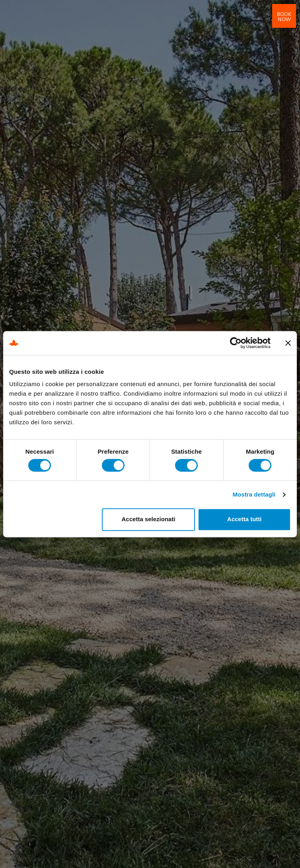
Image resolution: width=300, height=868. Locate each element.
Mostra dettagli (254, 494)
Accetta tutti (244, 519)
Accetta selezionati (149, 519)
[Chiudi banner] (288, 343)
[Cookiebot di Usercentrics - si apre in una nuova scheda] (236, 343)
